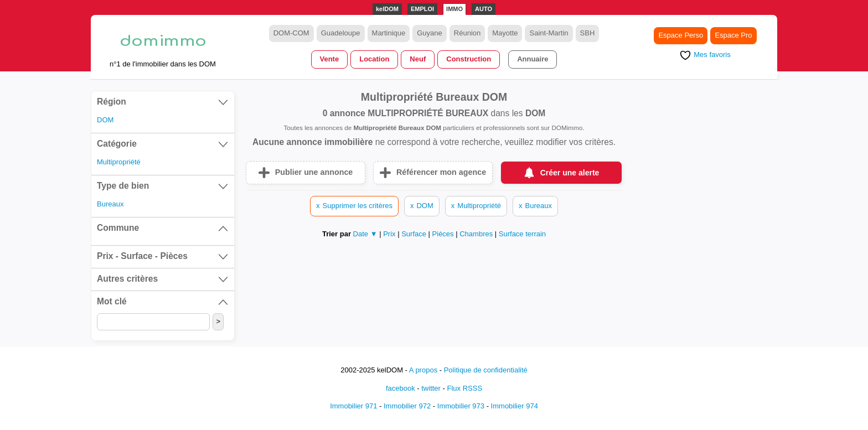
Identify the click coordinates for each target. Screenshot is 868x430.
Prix (390, 234)
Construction (469, 59)
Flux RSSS (464, 388)
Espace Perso (681, 35)
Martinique (389, 33)
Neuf (418, 59)
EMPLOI (422, 9)
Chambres (477, 234)
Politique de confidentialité (486, 370)
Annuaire (533, 59)
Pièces (444, 234)
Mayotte (505, 33)
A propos (423, 370)
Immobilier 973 (461, 406)
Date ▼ (365, 234)
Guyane (430, 33)
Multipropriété (119, 162)
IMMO (454, 9)
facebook (401, 388)
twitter (431, 388)
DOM (105, 120)
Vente (330, 59)
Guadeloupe (341, 33)
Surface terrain (522, 234)
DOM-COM (291, 33)
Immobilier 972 (407, 406)
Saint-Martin (549, 33)
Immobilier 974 (515, 406)
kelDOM (387, 9)
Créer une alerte (570, 173)
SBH (588, 33)
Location (374, 59)
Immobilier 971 (353, 406)
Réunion (467, 33)
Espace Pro (733, 35)
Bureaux (110, 204)
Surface (415, 234)
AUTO (484, 9)
